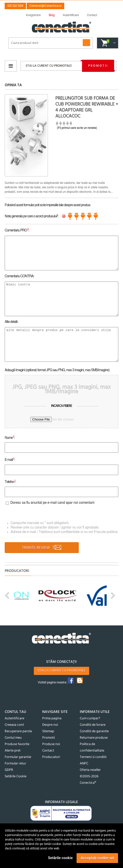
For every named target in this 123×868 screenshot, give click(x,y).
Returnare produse (94, 738)
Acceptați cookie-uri (97, 858)
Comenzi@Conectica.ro (45, 6)
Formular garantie (18, 757)
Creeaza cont (14, 725)
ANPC (84, 764)
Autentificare (14, 718)
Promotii (98, 66)
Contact (48, 751)
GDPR (9, 770)
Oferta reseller (90, 770)
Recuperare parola (18, 731)
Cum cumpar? (90, 718)
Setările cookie (60, 858)
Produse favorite (17, 744)
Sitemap (48, 731)
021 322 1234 (15, 6)
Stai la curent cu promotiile (61, 671)
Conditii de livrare (93, 725)
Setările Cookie (16, 776)
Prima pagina (52, 718)
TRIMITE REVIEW (42, 548)
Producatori (51, 757)
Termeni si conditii (93, 757)
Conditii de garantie (94, 731)
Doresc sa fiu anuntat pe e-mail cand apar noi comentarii (52, 503)
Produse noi (51, 744)
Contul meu (13, 738)
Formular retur (15, 764)
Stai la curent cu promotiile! (49, 66)
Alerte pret (13, 751)
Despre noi (50, 725)
